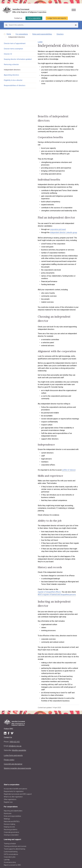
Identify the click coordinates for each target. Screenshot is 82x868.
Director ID (8, 58)
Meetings (7, 733)
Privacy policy (9, 674)
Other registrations (10, 713)
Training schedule (10, 758)
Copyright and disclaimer (13, 678)
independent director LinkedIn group (47, 212)
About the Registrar (10, 815)
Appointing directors (11, 82)
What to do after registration (13, 711)
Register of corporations (12, 788)
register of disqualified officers (54, 526)
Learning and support (12, 753)
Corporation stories (10, 796)
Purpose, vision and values (13, 820)
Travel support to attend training (14, 763)
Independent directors (12, 77)
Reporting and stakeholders (13, 725)
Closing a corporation (11, 749)
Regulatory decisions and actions (15, 834)
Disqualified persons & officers (14, 801)
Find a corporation (34, 18)
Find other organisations (12, 793)
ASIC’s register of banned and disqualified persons (46, 528)
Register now (8, 716)
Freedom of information (12, 839)
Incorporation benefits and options (15, 703)
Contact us (18, 18)
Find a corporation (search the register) (17, 790)
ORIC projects (8, 831)
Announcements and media (13, 828)
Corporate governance (11, 746)
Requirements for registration (14, 705)
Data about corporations (12, 798)
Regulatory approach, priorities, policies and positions (22, 826)
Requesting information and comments (17, 804)
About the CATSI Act (11, 823)
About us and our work (13, 811)
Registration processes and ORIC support (18, 708)
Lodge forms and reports (57, 18)
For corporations (22, 34)
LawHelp (7, 774)
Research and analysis (11, 806)
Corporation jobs (10, 771)
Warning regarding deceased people (17, 682)
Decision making (9, 738)
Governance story (10, 776)
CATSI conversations (11, 768)
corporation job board (42, 209)
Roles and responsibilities (42, 34)
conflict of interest (53, 419)
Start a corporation (12, 699)
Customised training (11, 766)
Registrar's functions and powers (15, 818)
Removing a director (11, 71)
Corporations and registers (15, 784)
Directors (60, 34)
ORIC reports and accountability (14, 836)
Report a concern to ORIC (12, 779)
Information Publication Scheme (15, 842)
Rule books (8, 727)
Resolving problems (11, 743)
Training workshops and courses (15, 760)
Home (9, 34)
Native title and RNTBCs (12, 735)
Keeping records (9, 741)
